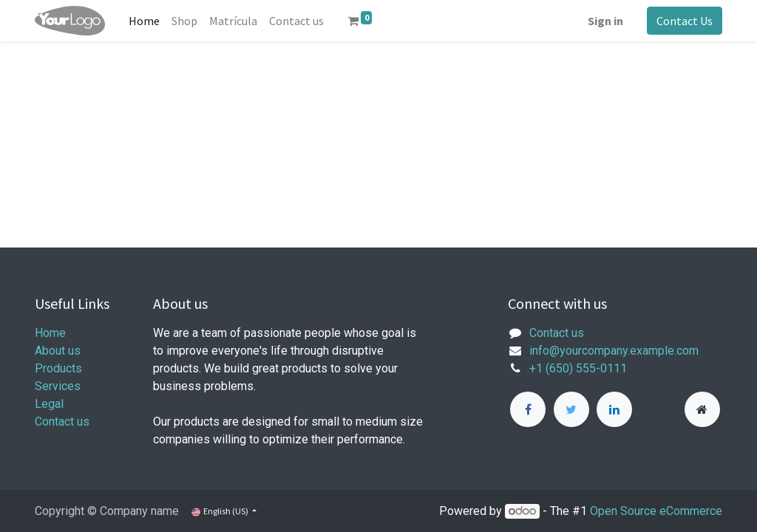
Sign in (605, 21)
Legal (49, 404)
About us (58, 351)
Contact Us (685, 21)
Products (58, 368)
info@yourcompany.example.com (614, 351)
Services (58, 386)
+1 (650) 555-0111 (578, 368)
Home (50, 333)
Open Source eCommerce (656, 511)
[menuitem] (144, 21)
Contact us (62, 422)
